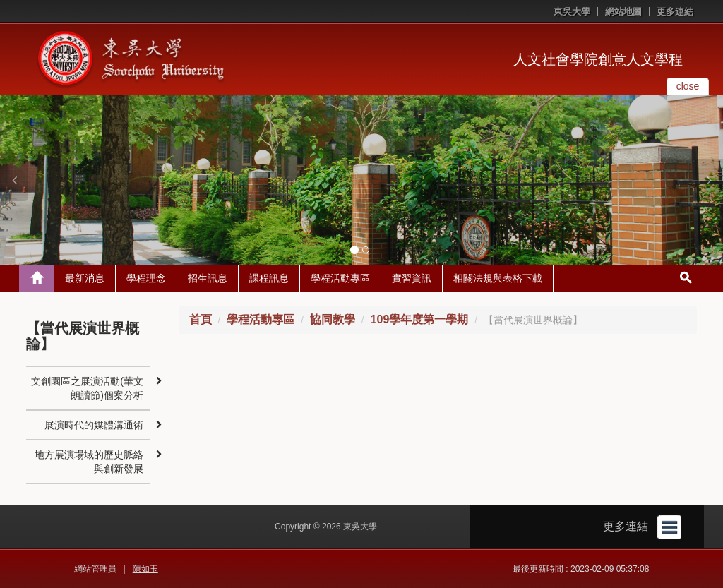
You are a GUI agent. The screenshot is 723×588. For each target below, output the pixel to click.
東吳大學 (572, 12)
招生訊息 (208, 278)
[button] (14, 180)
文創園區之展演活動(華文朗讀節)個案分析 (87, 388)
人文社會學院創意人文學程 (598, 59)
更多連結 (675, 12)
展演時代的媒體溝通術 (94, 425)
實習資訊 (412, 278)
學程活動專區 (340, 278)
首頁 (201, 319)
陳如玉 (145, 569)
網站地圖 (623, 12)
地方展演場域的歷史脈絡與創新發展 (89, 462)
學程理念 (146, 278)
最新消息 (85, 278)
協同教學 (333, 319)
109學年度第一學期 (420, 319)
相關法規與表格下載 (498, 278)
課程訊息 (269, 278)
